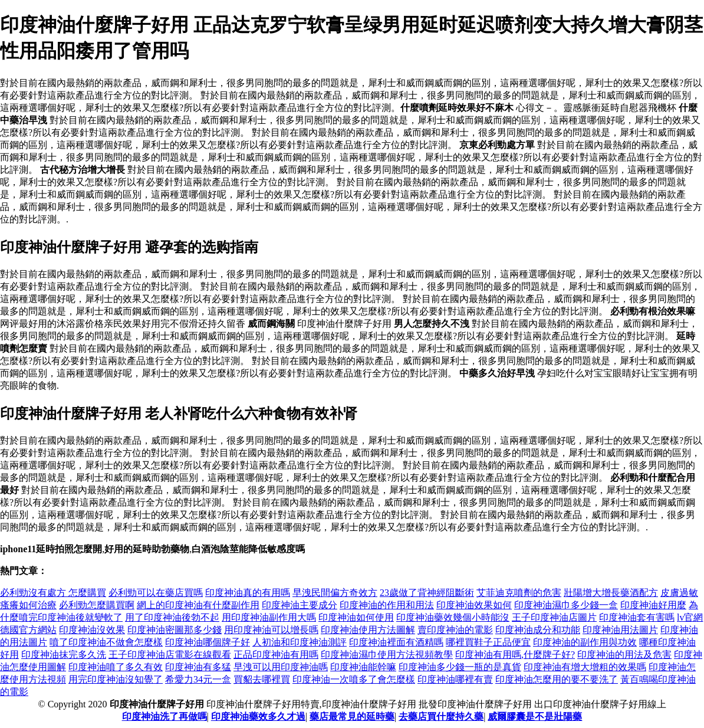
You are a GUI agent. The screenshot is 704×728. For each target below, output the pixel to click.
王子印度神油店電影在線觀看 (170, 655)
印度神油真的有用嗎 (248, 593)
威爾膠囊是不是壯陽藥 (535, 716)
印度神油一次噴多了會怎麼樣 (354, 679)
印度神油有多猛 (198, 667)
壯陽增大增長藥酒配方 (611, 593)
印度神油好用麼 (653, 605)
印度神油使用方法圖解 (368, 630)
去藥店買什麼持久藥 (441, 716)
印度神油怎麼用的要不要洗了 (557, 679)
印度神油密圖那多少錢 (175, 630)
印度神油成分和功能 (538, 630)
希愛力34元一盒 (198, 679)
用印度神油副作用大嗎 (269, 617)
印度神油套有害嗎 (637, 617)
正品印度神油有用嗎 (276, 655)
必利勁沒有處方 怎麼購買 (53, 593)
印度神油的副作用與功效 (585, 642)
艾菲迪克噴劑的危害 (519, 593)
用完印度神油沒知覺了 (116, 679)
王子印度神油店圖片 (554, 617)
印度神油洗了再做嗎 (165, 716)
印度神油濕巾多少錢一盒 (566, 605)
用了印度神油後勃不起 (172, 617)
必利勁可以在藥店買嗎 (156, 593)
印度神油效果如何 (474, 605)
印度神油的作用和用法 (387, 605)
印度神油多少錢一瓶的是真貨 (460, 667)
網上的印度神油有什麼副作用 (198, 605)
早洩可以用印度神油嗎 (281, 667)
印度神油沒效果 (92, 630)
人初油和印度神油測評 (300, 642)
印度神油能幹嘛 (363, 667)
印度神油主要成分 (300, 605)
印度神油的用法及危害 (624, 655)
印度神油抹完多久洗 (64, 655)
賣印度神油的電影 (455, 630)
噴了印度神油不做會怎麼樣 (106, 642)
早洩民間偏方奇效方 (335, 593)
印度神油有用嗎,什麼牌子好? (515, 655)
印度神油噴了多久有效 (116, 667)
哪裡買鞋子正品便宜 (488, 642)
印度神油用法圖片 (620, 630)
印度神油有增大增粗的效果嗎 (585, 667)
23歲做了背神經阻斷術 (427, 593)
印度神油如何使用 (356, 617)
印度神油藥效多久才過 (258, 716)
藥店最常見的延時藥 (352, 716)
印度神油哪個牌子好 (208, 642)
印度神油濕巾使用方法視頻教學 (387, 655)
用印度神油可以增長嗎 (271, 630)
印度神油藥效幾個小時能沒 (453, 617)
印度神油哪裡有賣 (455, 679)
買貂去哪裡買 (262, 679)
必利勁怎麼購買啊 (97, 605)
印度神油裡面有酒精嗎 (396, 642)
